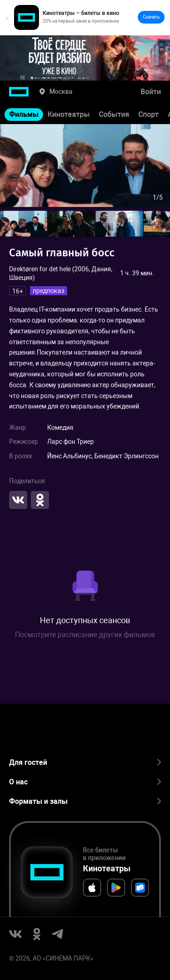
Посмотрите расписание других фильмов (85, 635)
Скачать (151, 17)
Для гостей (85, 762)
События (114, 114)
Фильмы (24, 114)
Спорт (148, 114)
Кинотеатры (69, 114)
